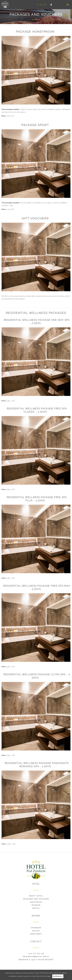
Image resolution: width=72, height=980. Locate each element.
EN (42, 4)
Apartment (36, 934)
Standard (36, 928)
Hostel (36, 908)
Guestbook (36, 902)
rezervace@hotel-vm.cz (36, 957)
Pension (36, 905)
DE (45, 4)
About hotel (36, 896)
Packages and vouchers (36, 899)
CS (38, 4)
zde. (49, 976)
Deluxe (36, 931)
